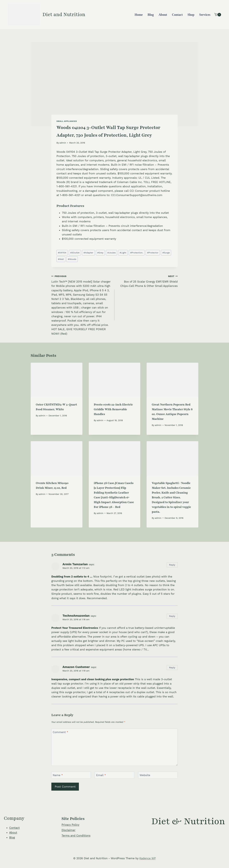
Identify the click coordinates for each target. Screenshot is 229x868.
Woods (72, 259)
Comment (61, 732)
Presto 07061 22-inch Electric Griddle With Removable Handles (113, 409)
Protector (153, 253)
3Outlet (75, 253)
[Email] (114, 775)
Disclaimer (68, 830)
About (163, 15)
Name (58, 775)
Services (205, 15)
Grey (100, 253)
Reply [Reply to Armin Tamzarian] (172, 565)
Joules (111, 253)
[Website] (158, 775)
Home (139, 15)
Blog (151, 15)
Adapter (88, 253)
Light (123, 253)
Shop (191, 15)
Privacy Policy (70, 825)
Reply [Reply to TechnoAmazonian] (172, 616)
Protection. (137, 253)
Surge (166, 253)
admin (63, 143)
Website (145, 775)
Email (101, 775)
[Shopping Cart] (218, 15)
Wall (61, 259)
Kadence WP (147, 858)
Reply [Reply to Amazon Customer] (172, 668)
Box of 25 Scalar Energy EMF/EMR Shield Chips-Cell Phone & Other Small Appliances (147, 281)
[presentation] (57, 380)
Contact (177, 15)
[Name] (71, 775)
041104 (62, 253)
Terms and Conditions (76, 836)
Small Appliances (67, 121)
